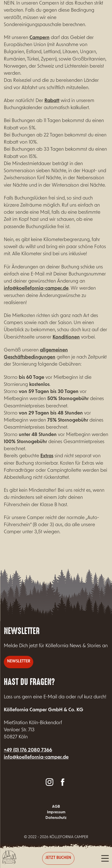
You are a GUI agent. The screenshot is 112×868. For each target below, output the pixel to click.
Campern (39, 38)
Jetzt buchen (58, 858)
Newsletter (19, 662)
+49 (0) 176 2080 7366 (28, 750)
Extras (47, 456)
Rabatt (52, 101)
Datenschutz (56, 818)
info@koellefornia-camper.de (36, 289)
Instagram (50, 782)
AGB (56, 807)
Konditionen (66, 337)
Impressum (56, 812)
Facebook (62, 782)
